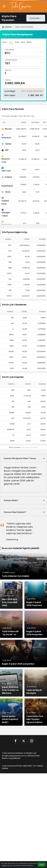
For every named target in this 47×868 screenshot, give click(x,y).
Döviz (5, 42)
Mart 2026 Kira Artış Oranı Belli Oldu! (10, 602)
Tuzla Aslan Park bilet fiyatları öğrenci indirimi (35, 719)
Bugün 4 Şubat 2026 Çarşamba (18, 664)
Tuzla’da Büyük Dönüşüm (34, 692)
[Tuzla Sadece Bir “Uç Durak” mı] (11, 624)
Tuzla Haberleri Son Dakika (16, 576)
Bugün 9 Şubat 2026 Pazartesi (34, 604)
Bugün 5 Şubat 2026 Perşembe (34, 633)
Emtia (17, 42)
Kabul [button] (42, 865)
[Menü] (4, 6)
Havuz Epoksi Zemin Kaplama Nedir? (10, 719)
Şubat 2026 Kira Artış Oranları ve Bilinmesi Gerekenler (10, 692)
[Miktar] (23, 72)
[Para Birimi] (23, 52)
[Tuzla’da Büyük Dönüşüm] (36, 683)
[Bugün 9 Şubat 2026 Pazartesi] (36, 595)
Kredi (23, 42)
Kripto (11, 42)
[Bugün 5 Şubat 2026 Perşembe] (36, 624)
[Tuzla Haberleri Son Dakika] (23, 566)
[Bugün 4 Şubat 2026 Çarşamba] (23, 654)
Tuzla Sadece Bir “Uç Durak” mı (10, 633)
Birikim (29, 42)
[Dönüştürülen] (23, 62)
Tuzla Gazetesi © (10, 766)
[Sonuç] (23, 82)
